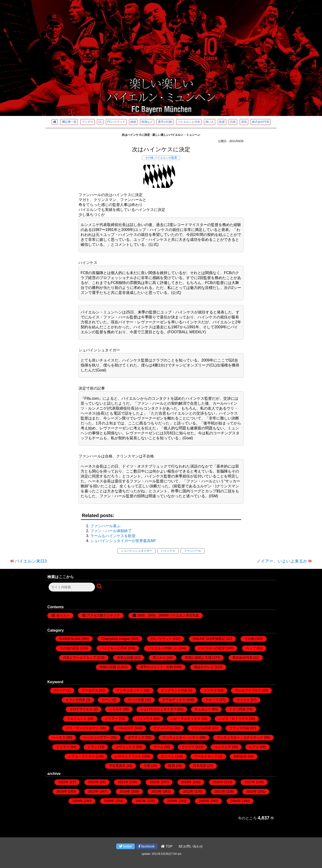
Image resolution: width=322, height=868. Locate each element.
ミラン (92, 747)
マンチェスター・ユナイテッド (240, 737)
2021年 (123, 782)
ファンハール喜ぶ (105, 526)
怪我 (172, 766)
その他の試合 (70, 648)
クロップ (212, 700)
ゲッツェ (243, 700)
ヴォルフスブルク (248, 690)
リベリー (188, 747)
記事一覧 (69, 122)
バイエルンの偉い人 (163, 648)
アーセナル (90, 690)
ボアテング (136, 737)
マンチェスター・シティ (181, 737)
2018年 (218, 782)
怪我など (147, 122)
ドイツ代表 (237, 709)
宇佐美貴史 (117, 766)
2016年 (62, 791)
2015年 (93, 791)
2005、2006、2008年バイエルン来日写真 (168, 615)
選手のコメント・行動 (157, 667)
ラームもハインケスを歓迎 (113, 536)
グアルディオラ (174, 700)
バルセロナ (125, 728)
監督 (222, 122)
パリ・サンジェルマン (83, 728)
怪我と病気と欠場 (198, 658)
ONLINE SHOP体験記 (209, 639)
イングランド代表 (174, 690)
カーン (107, 700)
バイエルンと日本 (189, 122)
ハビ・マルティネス (186, 719)
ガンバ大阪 (136, 700)
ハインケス (168, 551)
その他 (149, 158)
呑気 (244, 122)
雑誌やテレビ (204, 667)
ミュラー (63, 747)
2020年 (155, 782)
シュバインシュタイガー (136, 551)
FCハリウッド (116, 122)
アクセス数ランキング (103, 615)
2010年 (252, 791)
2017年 (250, 782)
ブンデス (87, 122)
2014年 (125, 791)
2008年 (109, 801)
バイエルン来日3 (31, 561)
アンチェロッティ (130, 690)
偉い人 (210, 122)
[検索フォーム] (72, 587)
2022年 (93, 782)
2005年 (204, 801)
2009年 (78, 801)
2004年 (236, 801)
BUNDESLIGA (70, 639)
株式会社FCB (260, 122)
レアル (254, 747)
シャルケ (116, 709)
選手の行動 (165, 122)
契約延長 (240, 756)
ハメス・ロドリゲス (233, 719)
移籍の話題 (108, 667)
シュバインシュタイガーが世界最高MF (123, 541)
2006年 (172, 801)
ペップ (251, 648)
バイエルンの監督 (166, 158)
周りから (159, 658)
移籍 (133, 122)
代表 (233, 122)
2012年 (188, 791)
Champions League (115, 639)
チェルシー (203, 709)
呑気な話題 (125, 658)
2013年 (157, 791)
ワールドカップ (206, 756)
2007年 (141, 801)
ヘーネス (59, 737)
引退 (147, 766)
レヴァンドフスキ (128, 756)
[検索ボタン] (100, 587)
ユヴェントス (125, 747)
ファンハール (193, 551)
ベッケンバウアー (97, 737)
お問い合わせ (191, 846)
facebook (147, 846)
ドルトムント (77, 719)
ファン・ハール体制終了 (111, 531)
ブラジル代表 (201, 728)
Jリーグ (60, 690)
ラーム (158, 747)
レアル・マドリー (82, 756)
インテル (210, 690)
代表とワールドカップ (79, 658)
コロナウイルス (81, 709)
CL (100, 122)
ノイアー (111, 719)
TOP (167, 846)
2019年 (187, 782)
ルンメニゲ (223, 747)
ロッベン (168, 756)
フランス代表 (239, 728)
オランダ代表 (75, 700)
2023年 (64, 782)
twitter (126, 846)
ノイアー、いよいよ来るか (282, 561)
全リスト (63, 615)
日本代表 (200, 766)
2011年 (220, 791)
